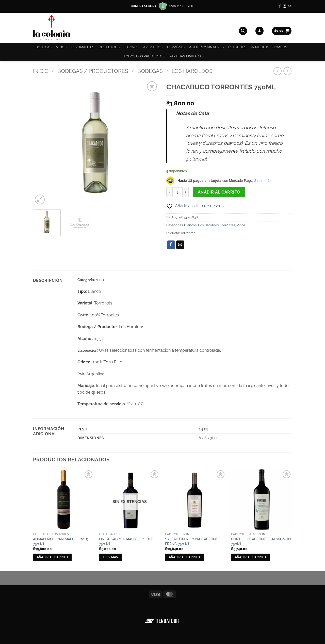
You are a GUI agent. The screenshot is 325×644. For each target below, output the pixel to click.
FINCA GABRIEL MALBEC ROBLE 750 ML (126, 541)
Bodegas (44, 47)
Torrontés (228, 225)
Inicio (41, 71)
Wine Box (259, 47)
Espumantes (83, 47)
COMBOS (280, 47)
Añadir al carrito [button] (52, 557)
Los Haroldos (192, 71)
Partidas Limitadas (187, 56)
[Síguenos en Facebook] (280, 6)
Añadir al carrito (219, 192)
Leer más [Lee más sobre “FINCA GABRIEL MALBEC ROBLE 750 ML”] (110, 557)
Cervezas (176, 47)
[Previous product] (287, 71)
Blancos (190, 225)
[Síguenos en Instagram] (285, 6)
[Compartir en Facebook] (171, 245)
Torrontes (188, 233)
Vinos (61, 47)
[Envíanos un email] (289, 6)
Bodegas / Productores (93, 71)
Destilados (109, 47)
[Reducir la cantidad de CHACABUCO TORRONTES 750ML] (169, 192)
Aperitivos (153, 47)
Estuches (237, 47)
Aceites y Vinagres (206, 47)
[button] (259, 31)
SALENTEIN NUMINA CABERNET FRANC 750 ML (193, 541)
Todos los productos (144, 56)
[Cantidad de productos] (177, 192)
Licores (132, 47)
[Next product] (277, 71)
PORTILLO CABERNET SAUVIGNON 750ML (261, 541)
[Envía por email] (180, 245)
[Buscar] (243, 31)
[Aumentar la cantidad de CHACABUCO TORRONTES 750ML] (186, 192)
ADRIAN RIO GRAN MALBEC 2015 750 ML (60, 541)
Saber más (263, 181)
